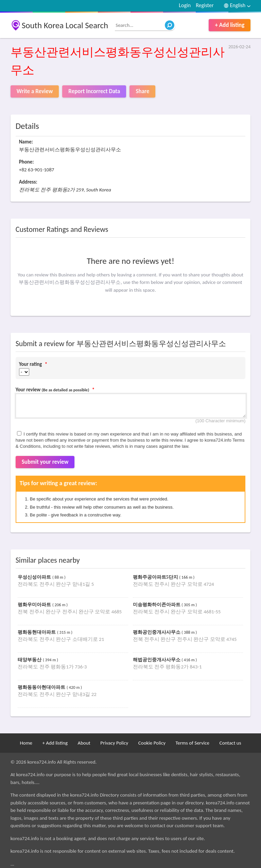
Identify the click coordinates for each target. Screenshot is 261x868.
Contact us (230, 743)
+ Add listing (230, 25)
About (84, 743)
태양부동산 (30, 660)
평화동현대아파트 (37, 632)
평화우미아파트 (35, 605)
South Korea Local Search (65, 25)
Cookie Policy (152, 743)
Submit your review (45, 462)
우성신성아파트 (35, 577)
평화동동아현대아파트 (42, 687)
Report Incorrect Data (94, 91)
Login (185, 5)
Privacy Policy (114, 743)
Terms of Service (192, 743)
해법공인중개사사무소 (157, 660)
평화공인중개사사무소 (157, 632)
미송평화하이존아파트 (157, 605)
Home (26, 743)
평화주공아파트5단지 (156, 577)
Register (205, 5)
